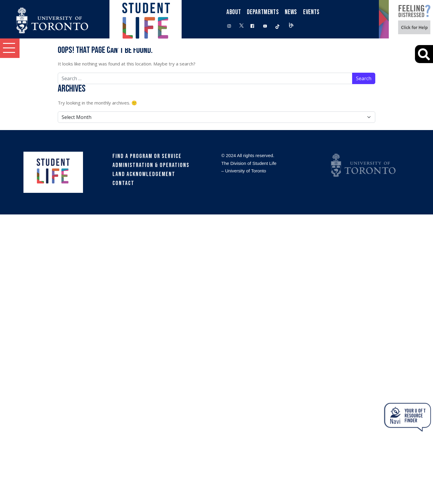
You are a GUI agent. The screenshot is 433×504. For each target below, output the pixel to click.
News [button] (291, 12)
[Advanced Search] (424, 54)
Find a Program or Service (147, 156)
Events (311, 12)
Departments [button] (263, 12)
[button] (10, 48)
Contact (123, 183)
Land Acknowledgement (144, 174)
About (234, 12)
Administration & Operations (151, 165)
